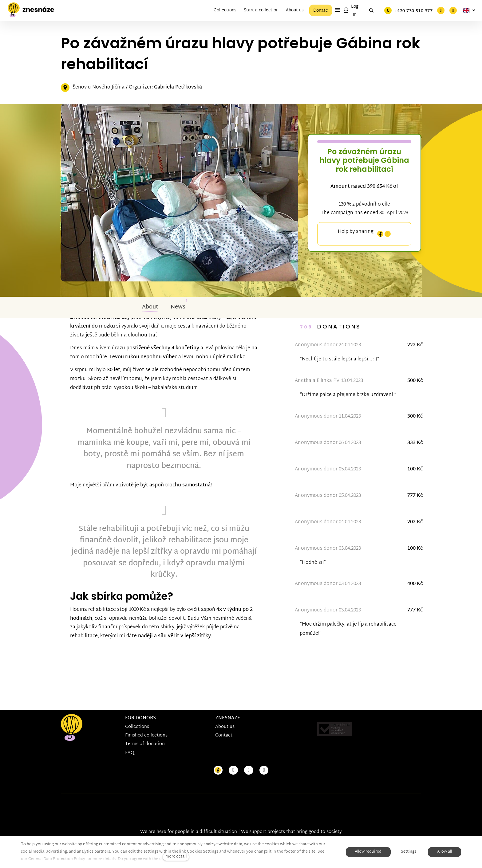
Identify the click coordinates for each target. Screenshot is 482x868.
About (150, 309)
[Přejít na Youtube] (249, 770)
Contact (224, 735)
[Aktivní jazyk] (469, 10)
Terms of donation (145, 744)
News (178, 309)
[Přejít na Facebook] (218, 770)
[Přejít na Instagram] (233, 770)
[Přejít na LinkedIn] (264, 770)
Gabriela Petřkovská (178, 89)
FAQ (130, 753)
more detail (176, 857)
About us (225, 727)
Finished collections (146, 735)
